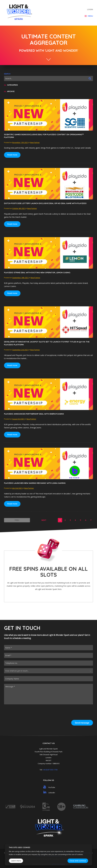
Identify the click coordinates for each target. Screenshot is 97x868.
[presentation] (74, 712)
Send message (82, 723)
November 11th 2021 (20, 142)
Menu (89, 16)
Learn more (16, 861)
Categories (11, 85)
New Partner (35, 142)
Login (90, 9)
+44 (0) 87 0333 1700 (50, 770)
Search (7, 74)
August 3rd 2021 (19, 419)
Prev (17, 520)
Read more (12, 155)
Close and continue (78, 861)
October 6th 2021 (19, 208)
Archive (9, 91)
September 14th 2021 (21, 278)
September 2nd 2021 (20, 350)
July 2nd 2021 (17, 488)
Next (44, 520)
